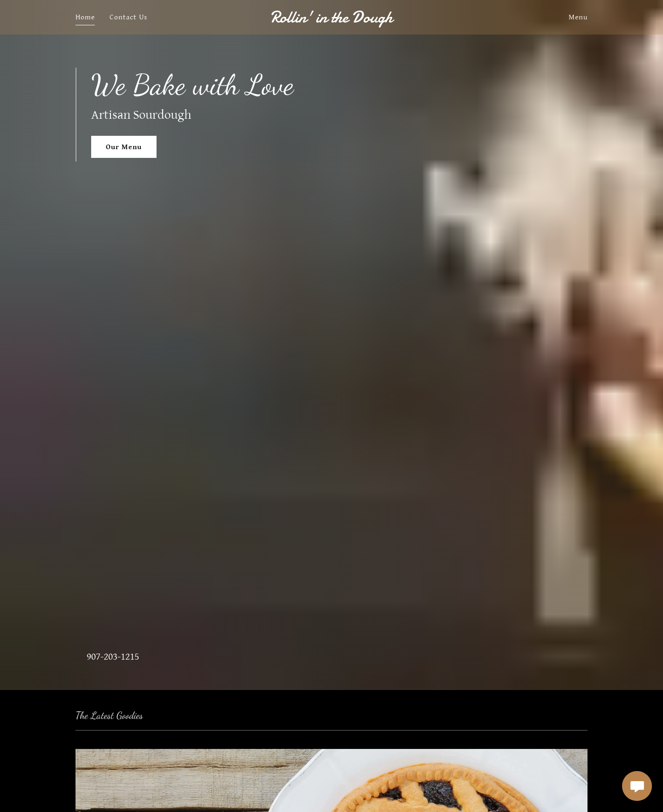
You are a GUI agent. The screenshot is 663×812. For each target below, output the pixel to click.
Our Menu (124, 147)
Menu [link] (578, 17)
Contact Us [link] (128, 17)
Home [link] (85, 17)
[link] (332, 20)
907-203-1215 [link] (113, 657)
